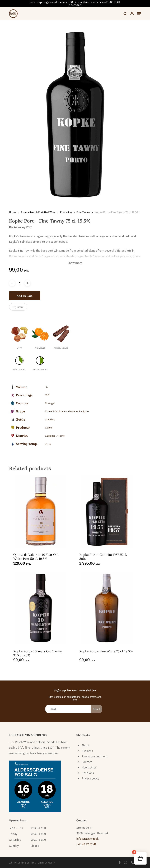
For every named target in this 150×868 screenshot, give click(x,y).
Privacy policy (90, 778)
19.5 (47, 395)
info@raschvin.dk (88, 839)
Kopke (49, 428)
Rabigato (84, 411)
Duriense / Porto (55, 436)
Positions (88, 773)
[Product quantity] (20, 283)
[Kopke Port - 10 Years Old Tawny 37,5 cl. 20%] (41, 608)
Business (87, 751)
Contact (87, 762)
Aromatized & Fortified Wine (38, 212)
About (85, 745)
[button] (139, 14)
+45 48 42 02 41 (86, 844)
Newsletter (89, 767)
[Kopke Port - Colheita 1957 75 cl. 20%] (107, 511)
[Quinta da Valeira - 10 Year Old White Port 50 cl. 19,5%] (41, 511)
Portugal (50, 403)
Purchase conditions (95, 756)
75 (46, 387)
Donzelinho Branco (56, 411)
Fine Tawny (83, 212)
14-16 (48, 444)
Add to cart (25, 296)
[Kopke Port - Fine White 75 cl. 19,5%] (107, 608)
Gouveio (73, 411)
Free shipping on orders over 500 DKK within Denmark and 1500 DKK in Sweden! (75, 3)
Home (13, 212)
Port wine (66, 212)
